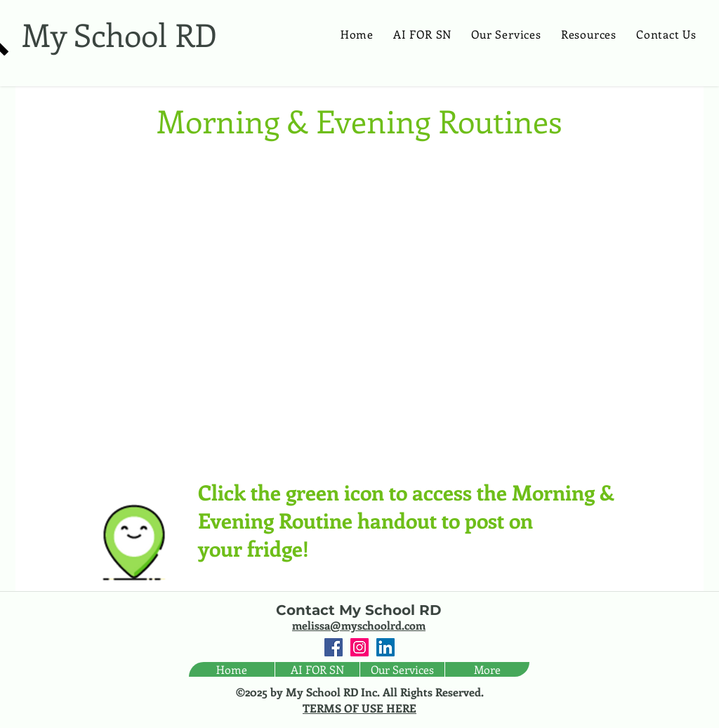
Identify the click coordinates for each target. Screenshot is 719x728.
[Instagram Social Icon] (359, 647)
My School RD (119, 34)
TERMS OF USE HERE (359, 708)
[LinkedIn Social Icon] (385, 647)
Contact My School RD (359, 610)
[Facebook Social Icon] (334, 647)
